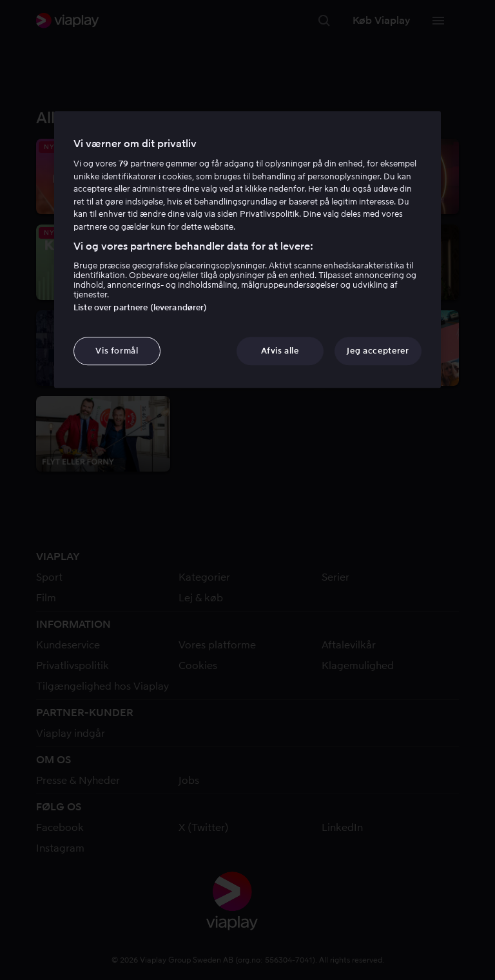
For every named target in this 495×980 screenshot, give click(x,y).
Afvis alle (280, 351)
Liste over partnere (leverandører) (140, 307)
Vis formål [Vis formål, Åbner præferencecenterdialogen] (117, 351)
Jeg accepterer (378, 351)
